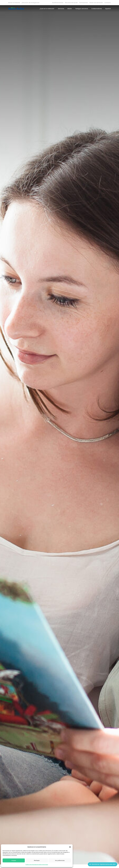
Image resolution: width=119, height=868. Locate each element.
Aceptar (14, 860)
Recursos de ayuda (71, 3)
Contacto (108, 3)
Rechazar (37, 860)
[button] (70, 847)
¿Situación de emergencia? (30, 3)
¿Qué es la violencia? (47, 9)
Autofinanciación (58, 3)
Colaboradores (97, 9)
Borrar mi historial (14, 3)
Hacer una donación (96, 3)
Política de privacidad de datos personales (37, 865)
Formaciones (84, 3)
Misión (70, 9)
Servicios (61, 9)
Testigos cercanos (82, 9)
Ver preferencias (60, 860)
